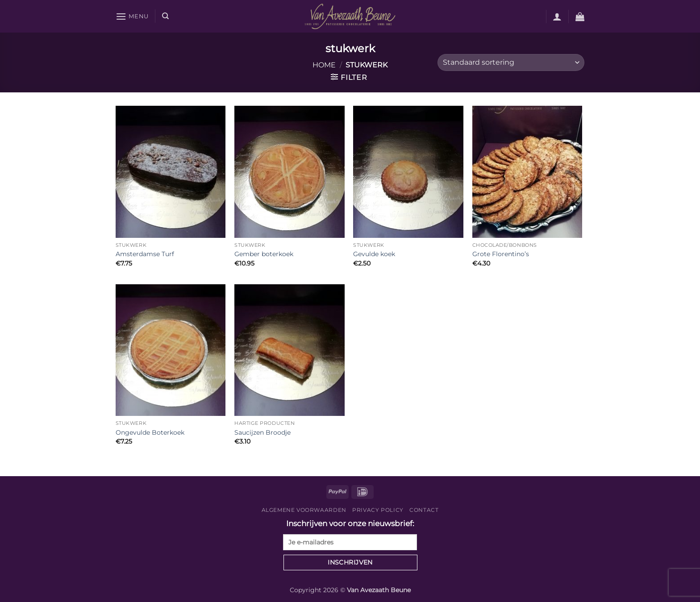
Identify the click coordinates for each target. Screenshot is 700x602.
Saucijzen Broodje (262, 432)
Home (324, 65)
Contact (424, 510)
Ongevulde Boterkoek (150, 432)
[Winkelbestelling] (511, 63)
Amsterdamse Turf (145, 254)
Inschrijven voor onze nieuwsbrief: (350, 534)
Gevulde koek (374, 254)
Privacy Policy (378, 510)
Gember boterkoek (264, 254)
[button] (132, 16)
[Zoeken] (165, 16)
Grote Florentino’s (501, 254)
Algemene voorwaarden (304, 510)
